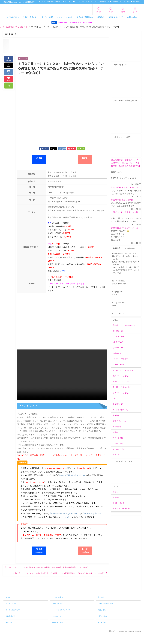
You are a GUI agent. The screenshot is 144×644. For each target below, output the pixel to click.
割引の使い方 (118, 331)
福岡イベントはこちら (121, 393)
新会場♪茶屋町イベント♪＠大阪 (125, 188)
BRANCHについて (116, 17)
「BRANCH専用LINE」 (90, 514)
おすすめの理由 (57, 597)
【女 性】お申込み (85, 551)
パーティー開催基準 (47, 2)
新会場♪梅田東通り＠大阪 (122, 200)
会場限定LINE (118, 348)
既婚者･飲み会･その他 (121, 509)
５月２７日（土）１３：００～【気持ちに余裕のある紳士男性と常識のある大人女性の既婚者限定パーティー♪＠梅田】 (55, 570)
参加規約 (59, 2)
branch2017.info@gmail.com (72, 476)
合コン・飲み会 (119, 503)
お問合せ (116, 432)
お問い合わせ (132, 17)
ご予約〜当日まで (30, 17)
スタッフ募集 (126, 2)
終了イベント (23, 59)
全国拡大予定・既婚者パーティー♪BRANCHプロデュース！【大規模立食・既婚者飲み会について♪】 (126, 163)
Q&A (115, 398)
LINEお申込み (118, 342)
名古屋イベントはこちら (122, 387)
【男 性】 (39, 158)
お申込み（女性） (58, 616)
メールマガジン (119, 449)
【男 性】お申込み (39, 551)
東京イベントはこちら (121, 376)
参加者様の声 (105, 2)
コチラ (62, 272)
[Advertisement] (126, 554)
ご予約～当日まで (120, 337)
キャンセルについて (71, 2)
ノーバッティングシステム (89, 2)
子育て (115, 492)
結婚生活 (116, 497)
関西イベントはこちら (121, 382)
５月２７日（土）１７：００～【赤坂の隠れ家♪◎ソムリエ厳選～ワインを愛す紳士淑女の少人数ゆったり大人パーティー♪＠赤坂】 (56, 580)
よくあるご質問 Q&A (85, 17)
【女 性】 (85, 158)
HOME (8, 597)
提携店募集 (136, 2)
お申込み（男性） (58, 623)
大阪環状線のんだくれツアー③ (125, 228)
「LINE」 (65, 517)
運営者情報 (115, 2)
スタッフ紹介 (118, 444)
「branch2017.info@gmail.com (63, 514)
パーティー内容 (47, 17)
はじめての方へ (13, 17)
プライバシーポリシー (121, 421)
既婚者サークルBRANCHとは (124, 325)
